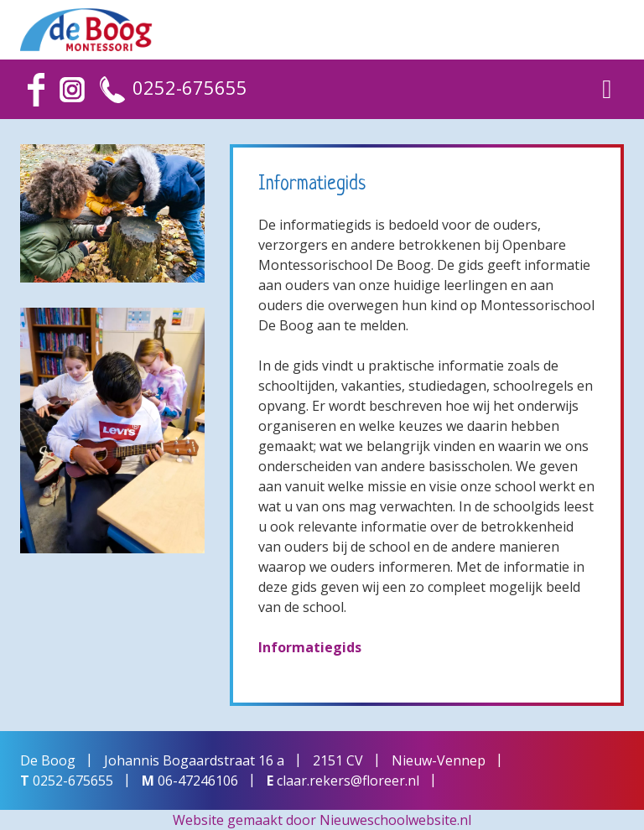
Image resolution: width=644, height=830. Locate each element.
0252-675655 (190, 87)
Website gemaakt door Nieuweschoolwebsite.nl (322, 820)
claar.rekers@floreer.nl (348, 781)
